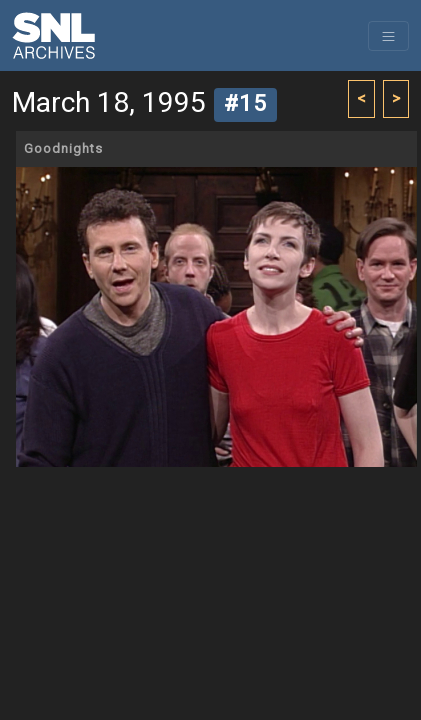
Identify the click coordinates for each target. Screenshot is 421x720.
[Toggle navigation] (388, 36)
